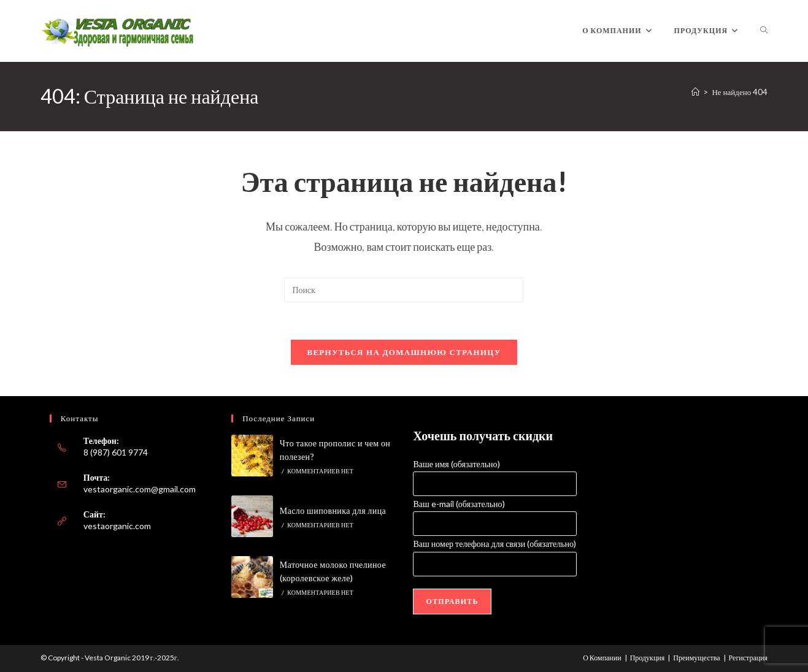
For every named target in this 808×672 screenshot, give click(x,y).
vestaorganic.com (117, 526)
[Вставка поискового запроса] (404, 290)
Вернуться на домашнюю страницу (404, 352)
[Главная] (695, 92)
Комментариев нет (320, 471)
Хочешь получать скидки (483, 435)
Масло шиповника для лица (333, 510)
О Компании (602, 658)
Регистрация (748, 658)
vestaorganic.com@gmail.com (140, 489)
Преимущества (696, 658)
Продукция (648, 658)
